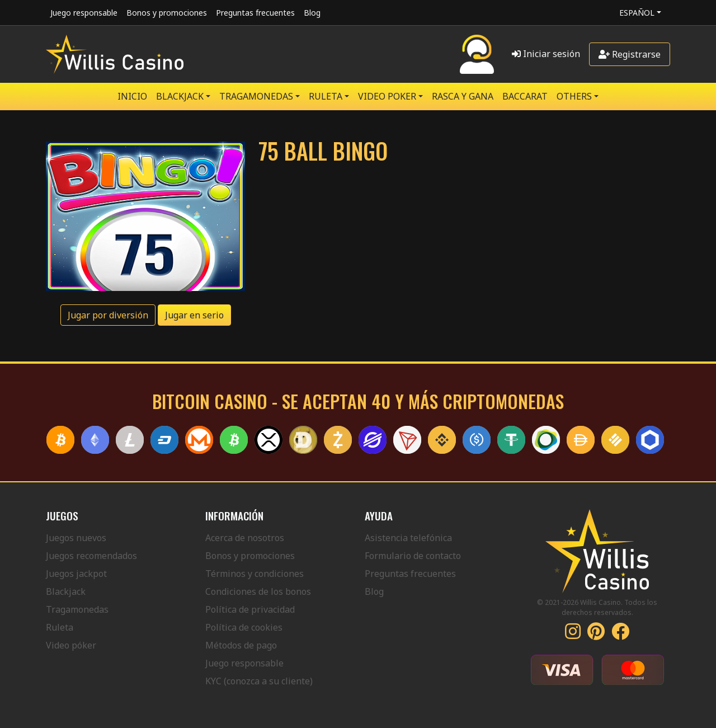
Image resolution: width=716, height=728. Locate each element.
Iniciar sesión (546, 54)
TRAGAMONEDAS (256, 96)
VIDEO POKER (387, 96)
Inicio (132, 96)
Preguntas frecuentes (255, 13)
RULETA (326, 96)
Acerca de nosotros (245, 538)
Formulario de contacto (413, 556)
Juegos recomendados (91, 556)
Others (574, 96)
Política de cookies (244, 627)
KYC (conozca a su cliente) (259, 681)
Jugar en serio (194, 315)
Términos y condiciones (255, 574)
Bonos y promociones (167, 13)
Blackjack (66, 591)
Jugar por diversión (108, 315)
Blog (312, 13)
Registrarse (630, 54)
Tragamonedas (77, 609)
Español (637, 13)
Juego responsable (84, 13)
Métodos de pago (241, 645)
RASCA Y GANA (463, 96)
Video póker (71, 645)
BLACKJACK (180, 96)
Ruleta (60, 627)
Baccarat (525, 96)
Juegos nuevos (76, 538)
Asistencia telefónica (408, 538)
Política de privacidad (250, 609)
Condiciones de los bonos (258, 591)
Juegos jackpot (76, 574)
